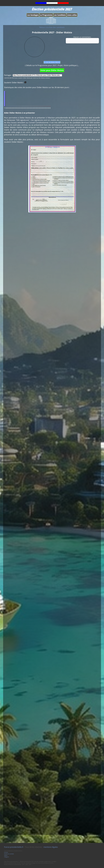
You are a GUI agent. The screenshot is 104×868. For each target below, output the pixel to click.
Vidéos (6, 855)
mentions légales (51, 847)
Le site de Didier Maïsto (52, 62)
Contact (6, 852)
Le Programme (46, 15)
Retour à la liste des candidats (52, 27)
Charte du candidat (9, 854)
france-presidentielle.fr (14, 847)
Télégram (7, 857)
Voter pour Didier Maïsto (52, 70)
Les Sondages (33, 15)
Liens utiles (72, 15)
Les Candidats (60, 15)
